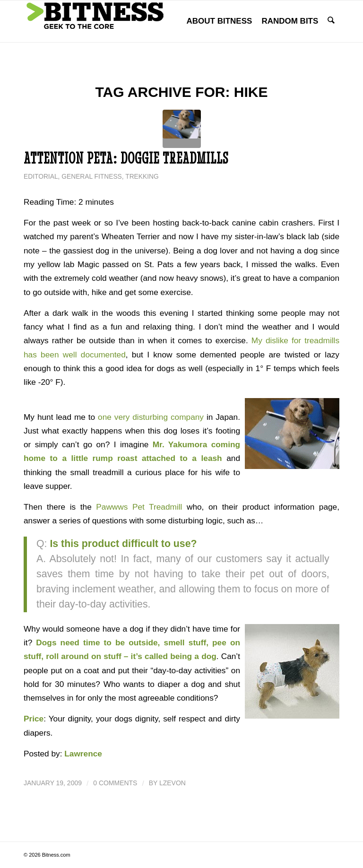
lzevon (173, 783)
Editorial (41, 177)
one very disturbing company (151, 417)
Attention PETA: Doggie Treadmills (126, 158)
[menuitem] (220, 21)
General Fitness (92, 177)
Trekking (142, 177)
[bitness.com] (95, 21)
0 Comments (115, 783)
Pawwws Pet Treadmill (139, 507)
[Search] (332, 21)
